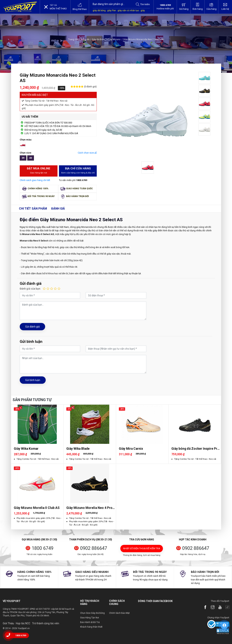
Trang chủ (73, 39)
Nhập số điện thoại (142, 548)
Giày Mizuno (115, 39)
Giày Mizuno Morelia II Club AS (37, 508)
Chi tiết (33, 209)
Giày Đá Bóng (99, 39)
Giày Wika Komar (26, 449)
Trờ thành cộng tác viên (46, 623)
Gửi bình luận (33, 380)
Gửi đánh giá (32, 327)
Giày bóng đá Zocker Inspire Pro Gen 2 (195, 449)
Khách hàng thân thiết (91, 627)
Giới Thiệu (8, 623)
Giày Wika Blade (78, 449)
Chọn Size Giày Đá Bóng (92, 613)
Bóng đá (85, 39)
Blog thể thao (80, 7)
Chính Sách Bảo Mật (119, 613)
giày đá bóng (99, 11)
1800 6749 (43, 548)
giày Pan (112, 11)
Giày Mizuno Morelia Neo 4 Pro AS (89, 508)
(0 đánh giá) (90, 87)
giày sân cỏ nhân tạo (128, 11)
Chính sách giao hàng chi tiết (35, 180)
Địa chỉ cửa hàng (78, 171)
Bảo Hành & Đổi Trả (90, 622)
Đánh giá (58, 209)
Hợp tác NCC (23, 623)
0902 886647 (94, 548)
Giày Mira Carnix (131, 449)
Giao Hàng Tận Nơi (90, 618)
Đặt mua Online (39, 171)
